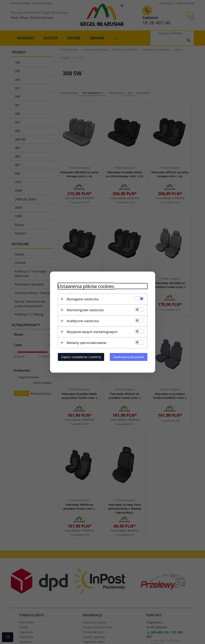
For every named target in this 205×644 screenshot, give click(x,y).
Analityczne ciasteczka (83, 321)
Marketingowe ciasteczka (85, 310)
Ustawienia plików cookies (86, 286)
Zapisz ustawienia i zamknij (81, 357)
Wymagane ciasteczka (83, 299)
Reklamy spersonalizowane (86, 343)
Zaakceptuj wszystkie (129, 357)
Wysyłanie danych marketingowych (92, 332)
